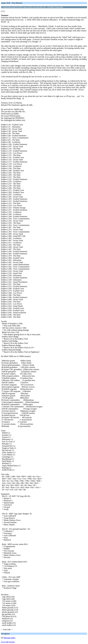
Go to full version (8, 642)
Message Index (10, 638)
